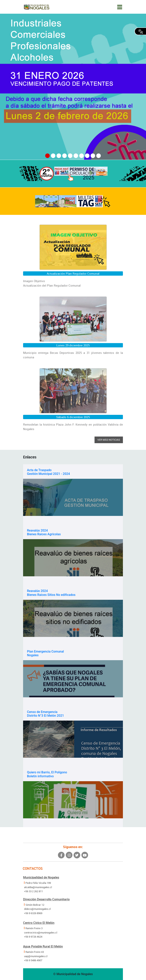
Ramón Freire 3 (34, 928)
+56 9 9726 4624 (33, 937)
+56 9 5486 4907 (33, 960)
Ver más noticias (109, 440)
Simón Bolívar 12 (35, 905)
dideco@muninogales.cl (37, 909)
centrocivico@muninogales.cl (41, 932)
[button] (47, 156)
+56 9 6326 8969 (33, 913)
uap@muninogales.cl (36, 956)
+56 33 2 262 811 (33, 891)
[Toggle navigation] (120, 7)
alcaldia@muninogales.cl (38, 887)
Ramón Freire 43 (35, 952)
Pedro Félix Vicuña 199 (38, 883)
